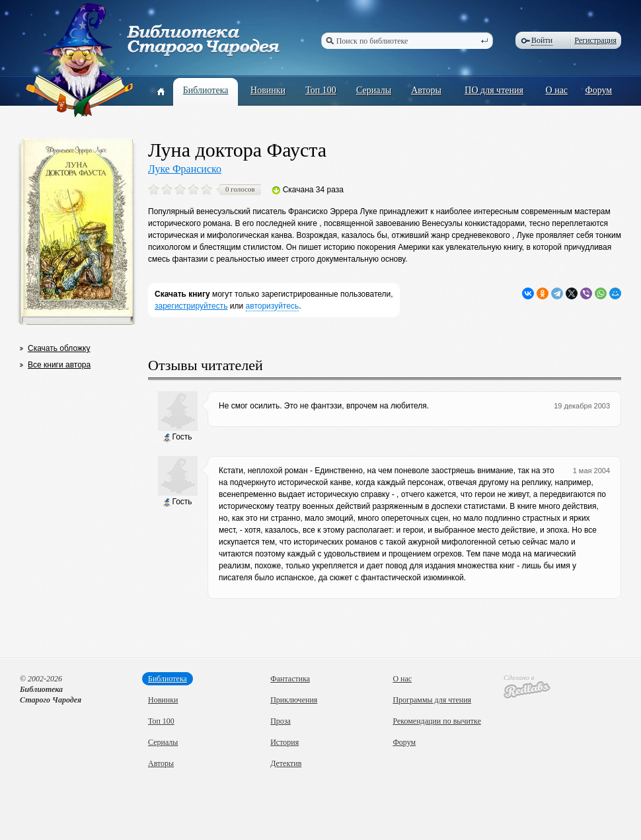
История (284, 742)
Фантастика (290, 679)
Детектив (286, 763)
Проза (281, 721)
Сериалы (374, 90)
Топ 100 (321, 90)
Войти (542, 40)
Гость (177, 437)
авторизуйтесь (273, 306)
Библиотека (206, 90)
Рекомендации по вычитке (437, 721)
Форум (599, 90)
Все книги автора (59, 365)
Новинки (268, 90)
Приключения (294, 700)
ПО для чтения (494, 90)
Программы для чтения (432, 700)
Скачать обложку (59, 348)
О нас (557, 90)
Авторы (426, 90)
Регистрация (595, 40)
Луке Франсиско (185, 169)
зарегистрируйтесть (191, 306)
